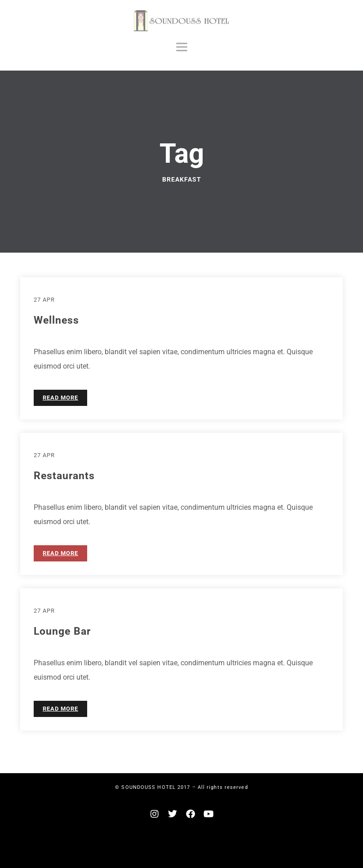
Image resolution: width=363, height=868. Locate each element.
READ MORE (60, 398)
